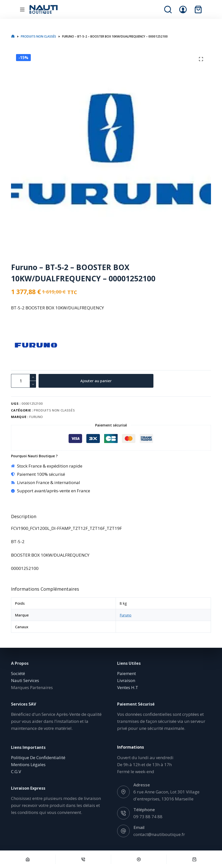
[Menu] (22, 10)
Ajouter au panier (98, 381)
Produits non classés (54, 410)
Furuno (36, 417)
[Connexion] (183, 10)
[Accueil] (28, 859)
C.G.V (16, 772)
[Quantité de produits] (24, 381)
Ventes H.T (128, 687)
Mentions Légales (28, 765)
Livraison (126, 680)
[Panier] (194, 859)
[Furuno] (20, 345)
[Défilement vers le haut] (139, 859)
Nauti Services (25, 680)
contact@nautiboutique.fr (159, 834)
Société (18, 673)
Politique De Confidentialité (38, 757)
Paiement (127, 673)
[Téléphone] (83, 859)
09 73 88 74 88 (148, 817)
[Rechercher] (168, 10)
